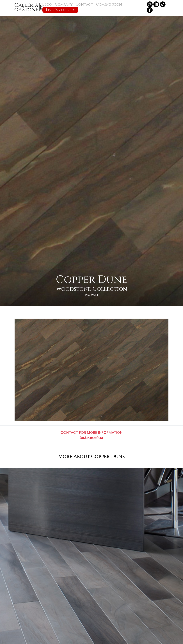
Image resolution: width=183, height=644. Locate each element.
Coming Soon (109, 4)
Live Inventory (60, 10)
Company (64, 4)
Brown (91, 295)
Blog (47, 4)
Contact (84, 4)
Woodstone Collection (92, 289)
